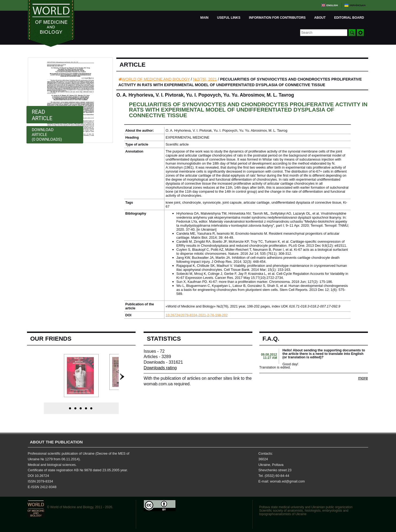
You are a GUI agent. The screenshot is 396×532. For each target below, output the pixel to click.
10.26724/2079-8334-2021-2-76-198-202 (197, 315)
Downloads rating (160, 368)
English (332, 5)
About (320, 18)
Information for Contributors (277, 18)
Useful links (229, 18)
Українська (358, 5)
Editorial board (349, 18)
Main (204, 18)
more (363, 378)
